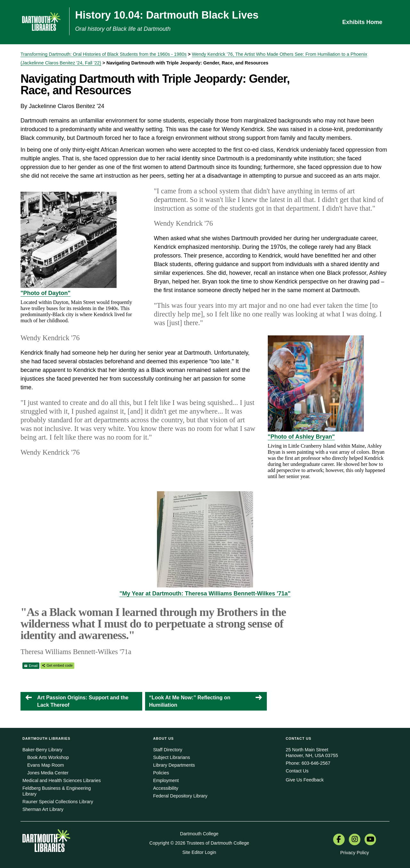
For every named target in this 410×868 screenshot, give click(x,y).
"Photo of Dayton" (45, 293)
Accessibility (166, 788)
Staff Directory (168, 750)
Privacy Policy (355, 853)
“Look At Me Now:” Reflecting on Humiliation (190, 701)
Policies (161, 773)
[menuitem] (339, 840)
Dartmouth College (199, 834)
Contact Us (297, 771)
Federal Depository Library (180, 796)
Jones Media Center (48, 773)
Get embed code (60, 665)
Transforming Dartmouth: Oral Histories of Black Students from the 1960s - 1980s (104, 54)
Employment (166, 780)
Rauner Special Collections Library (58, 802)
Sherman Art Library (43, 809)
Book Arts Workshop (48, 757)
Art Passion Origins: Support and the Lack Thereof (83, 701)
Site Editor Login (199, 852)
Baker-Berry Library (42, 750)
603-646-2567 (316, 763)
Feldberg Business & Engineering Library (57, 791)
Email (33, 666)
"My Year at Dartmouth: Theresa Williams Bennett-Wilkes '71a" (205, 594)
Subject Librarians (172, 757)
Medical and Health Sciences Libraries (62, 780)
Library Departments (174, 765)
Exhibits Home (362, 22)
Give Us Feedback (305, 780)
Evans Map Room (45, 765)
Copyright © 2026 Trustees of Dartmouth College (199, 843)
